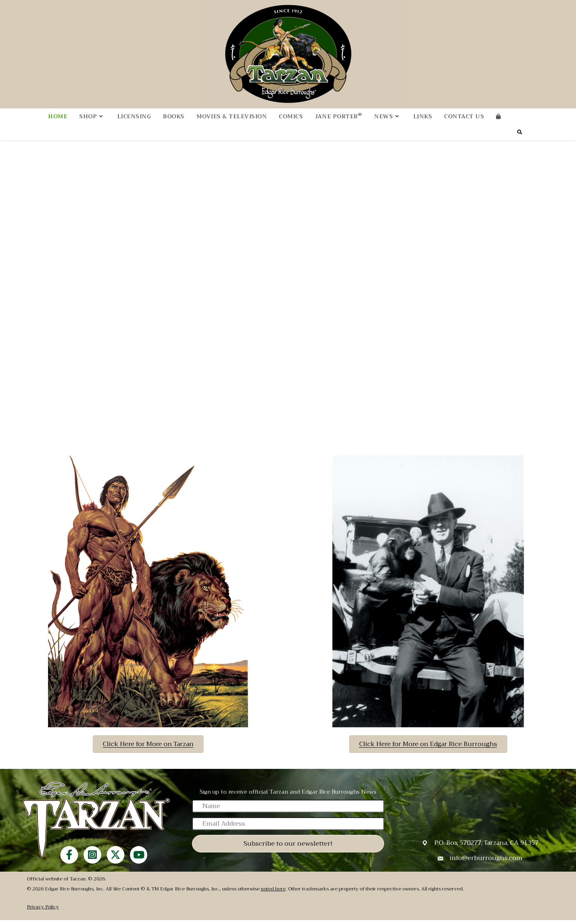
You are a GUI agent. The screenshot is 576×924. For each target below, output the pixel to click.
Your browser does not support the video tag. (288, 292)
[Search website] (520, 137)
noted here (273, 893)
